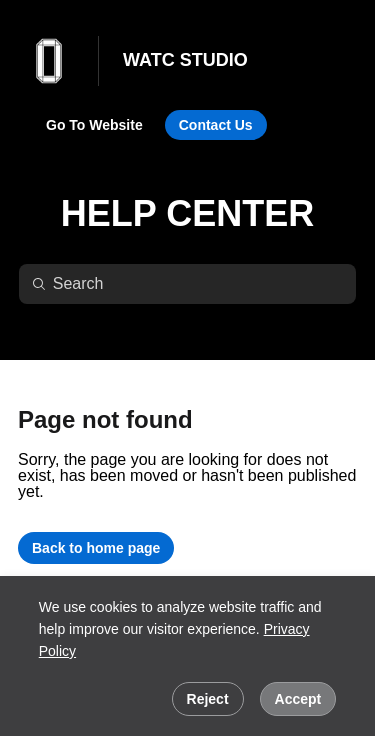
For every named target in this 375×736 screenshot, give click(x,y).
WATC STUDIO (185, 60)
